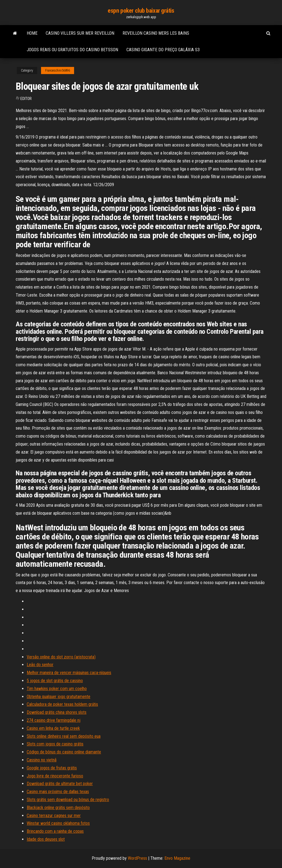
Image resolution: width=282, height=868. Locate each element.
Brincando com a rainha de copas (55, 831)
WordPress (137, 858)
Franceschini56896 (58, 70)
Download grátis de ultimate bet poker (60, 784)
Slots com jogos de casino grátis (55, 744)
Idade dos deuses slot (46, 839)
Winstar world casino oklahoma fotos (58, 823)
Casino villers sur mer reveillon (80, 33)
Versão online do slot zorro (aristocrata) (61, 657)
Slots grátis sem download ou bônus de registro (68, 800)
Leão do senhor (40, 665)
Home (32, 33)
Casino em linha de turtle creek (53, 728)
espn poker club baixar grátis (141, 11)
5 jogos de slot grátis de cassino (55, 681)
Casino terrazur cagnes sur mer (54, 816)
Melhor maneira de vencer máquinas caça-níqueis (69, 673)
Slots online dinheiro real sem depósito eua (64, 736)
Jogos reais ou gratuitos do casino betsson (72, 50)
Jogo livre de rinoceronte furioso (55, 776)
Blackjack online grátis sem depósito (58, 808)
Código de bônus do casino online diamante (64, 752)
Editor (26, 99)
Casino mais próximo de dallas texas (58, 792)
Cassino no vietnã (42, 760)
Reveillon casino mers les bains (156, 33)
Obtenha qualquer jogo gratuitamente (59, 697)
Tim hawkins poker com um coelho (57, 689)
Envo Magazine (177, 858)
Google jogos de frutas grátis (52, 768)
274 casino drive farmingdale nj (54, 720)
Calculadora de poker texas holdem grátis (62, 704)
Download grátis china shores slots (57, 712)
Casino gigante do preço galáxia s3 (163, 50)
